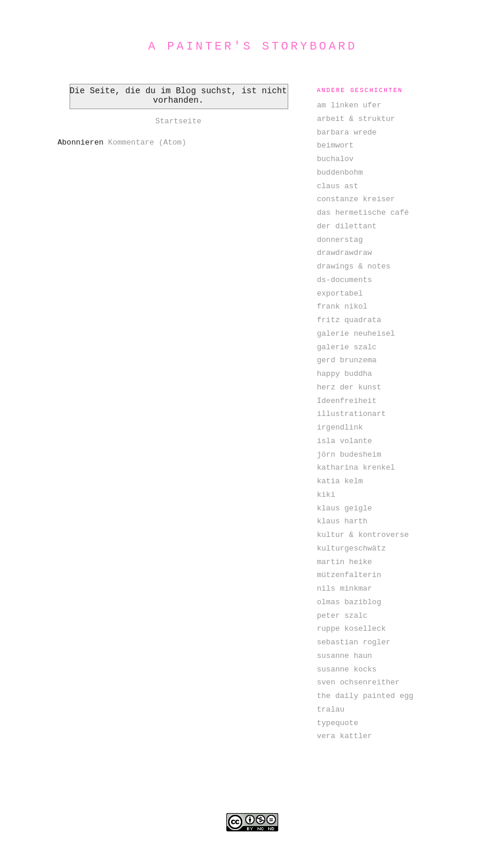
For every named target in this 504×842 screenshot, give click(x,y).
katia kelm (340, 481)
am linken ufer (349, 105)
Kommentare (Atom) (147, 142)
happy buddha (345, 374)
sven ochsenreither (358, 682)
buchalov (335, 159)
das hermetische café (363, 213)
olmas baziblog (349, 602)
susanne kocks (347, 669)
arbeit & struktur (356, 119)
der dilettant (347, 226)
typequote (338, 723)
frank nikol (342, 307)
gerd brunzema (347, 360)
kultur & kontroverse (363, 535)
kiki (326, 495)
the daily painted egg (365, 696)
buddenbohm (340, 173)
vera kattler (345, 736)
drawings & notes (354, 266)
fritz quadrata (349, 320)
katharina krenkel (356, 468)
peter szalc (342, 616)
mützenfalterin (349, 575)
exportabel (340, 294)
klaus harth (342, 521)
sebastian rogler (354, 642)
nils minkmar (345, 589)
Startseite (178, 121)
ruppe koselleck (352, 629)
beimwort (335, 145)
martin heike (345, 562)
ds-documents (345, 280)
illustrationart (352, 414)
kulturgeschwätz (352, 548)
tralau (331, 710)
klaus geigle (345, 508)
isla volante (345, 441)
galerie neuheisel (356, 334)
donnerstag (340, 240)
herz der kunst (349, 387)
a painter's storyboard (253, 46)
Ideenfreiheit (347, 401)
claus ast (338, 186)
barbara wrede (347, 132)
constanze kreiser (356, 199)
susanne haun (345, 656)
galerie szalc (347, 347)
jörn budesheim (349, 455)
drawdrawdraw (345, 253)
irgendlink (340, 427)
